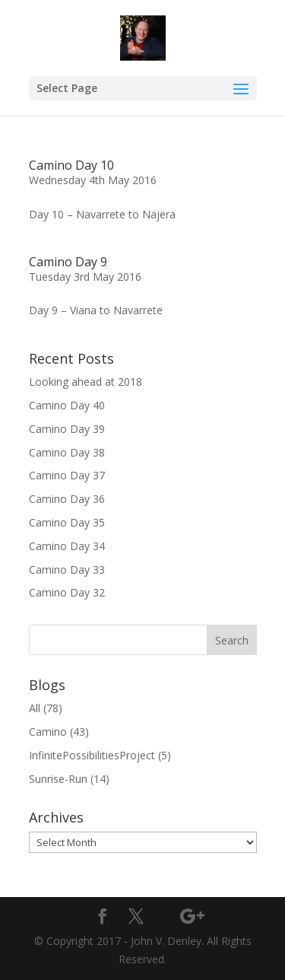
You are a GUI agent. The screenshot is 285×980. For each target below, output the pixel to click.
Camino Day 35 (67, 522)
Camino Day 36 (67, 499)
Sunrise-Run (58, 779)
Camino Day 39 (67, 429)
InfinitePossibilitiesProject (92, 755)
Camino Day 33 (67, 570)
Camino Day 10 (71, 165)
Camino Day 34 (67, 546)
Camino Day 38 (67, 452)
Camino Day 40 (67, 405)
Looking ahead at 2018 (85, 382)
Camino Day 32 (67, 592)
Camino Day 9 (68, 262)
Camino (48, 732)
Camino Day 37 (67, 475)
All (35, 708)
